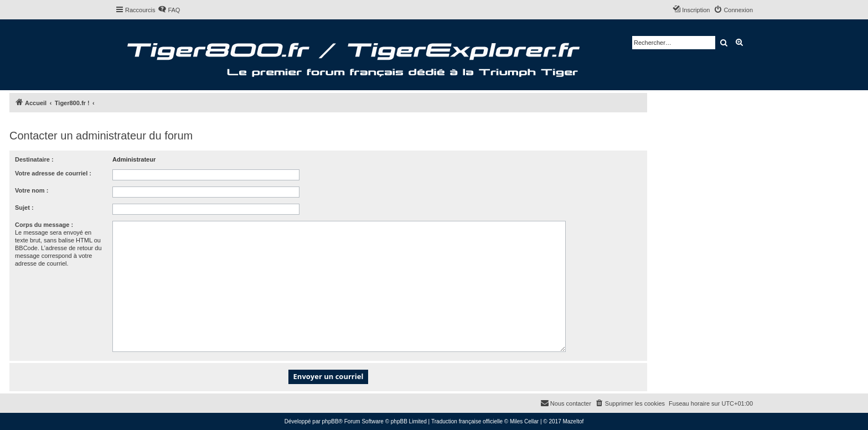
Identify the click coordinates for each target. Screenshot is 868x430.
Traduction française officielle (467, 421)
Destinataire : (34, 159)
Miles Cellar (524, 421)
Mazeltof (573, 421)
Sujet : (24, 208)
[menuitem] (169, 10)
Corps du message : (44, 225)
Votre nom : (32, 190)
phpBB (330, 421)
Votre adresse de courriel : (53, 173)
